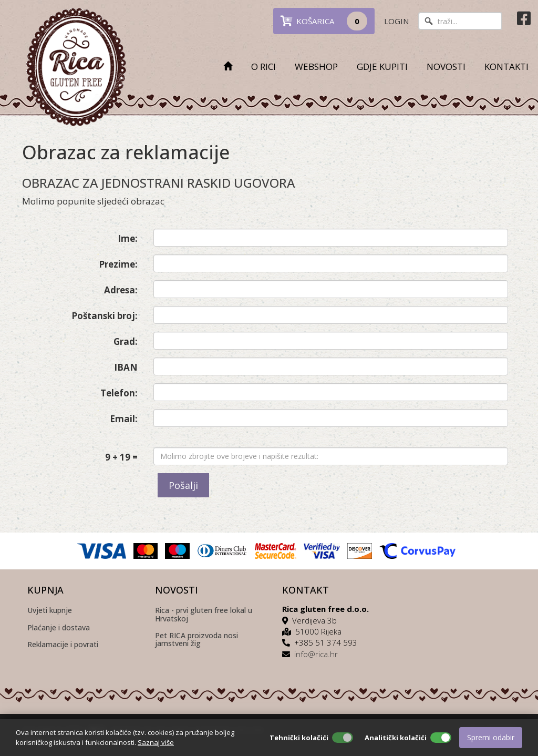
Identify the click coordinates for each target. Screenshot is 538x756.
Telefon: (119, 393)
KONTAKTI (506, 67)
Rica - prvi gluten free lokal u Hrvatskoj (204, 615)
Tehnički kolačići (299, 738)
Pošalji (183, 485)
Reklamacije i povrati (63, 645)
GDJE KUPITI (382, 67)
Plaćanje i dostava (59, 628)
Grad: (126, 341)
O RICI (263, 67)
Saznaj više (156, 742)
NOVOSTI (446, 67)
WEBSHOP (316, 67)
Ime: (128, 238)
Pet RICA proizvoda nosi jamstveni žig (196, 640)
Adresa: (121, 290)
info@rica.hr (316, 654)
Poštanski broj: (105, 316)
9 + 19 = (121, 457)
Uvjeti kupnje (50, 611)
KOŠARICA (324, 21)
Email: (124, 419)
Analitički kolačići (396, 738)
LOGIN (396, 21)
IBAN (126, 367)
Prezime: (118, 264)
